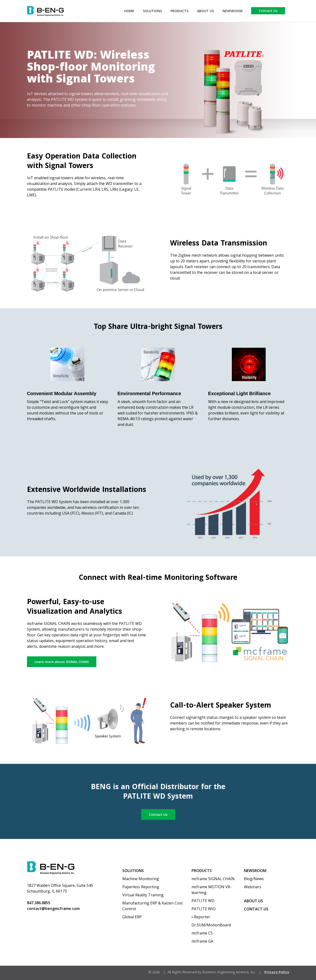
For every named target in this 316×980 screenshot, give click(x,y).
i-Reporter (201, 917)
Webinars (253, 887)
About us (254, 901)
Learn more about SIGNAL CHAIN (62, 662)
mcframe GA (202, 941)
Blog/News (254, 879)
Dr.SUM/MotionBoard (211, 925)
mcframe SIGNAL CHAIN (213, 879)
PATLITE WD (203, 901)
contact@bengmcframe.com (53, 909)
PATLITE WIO (204, 909)
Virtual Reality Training (143, 895)
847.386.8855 (39, 903)
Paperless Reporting (141, 887)
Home (129, 11)
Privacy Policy (277, 972)
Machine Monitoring (141, 879)
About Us (205, 11)
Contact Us (268, 11)
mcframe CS (202, 933)
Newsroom (233, 11)
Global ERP (132, 917)
